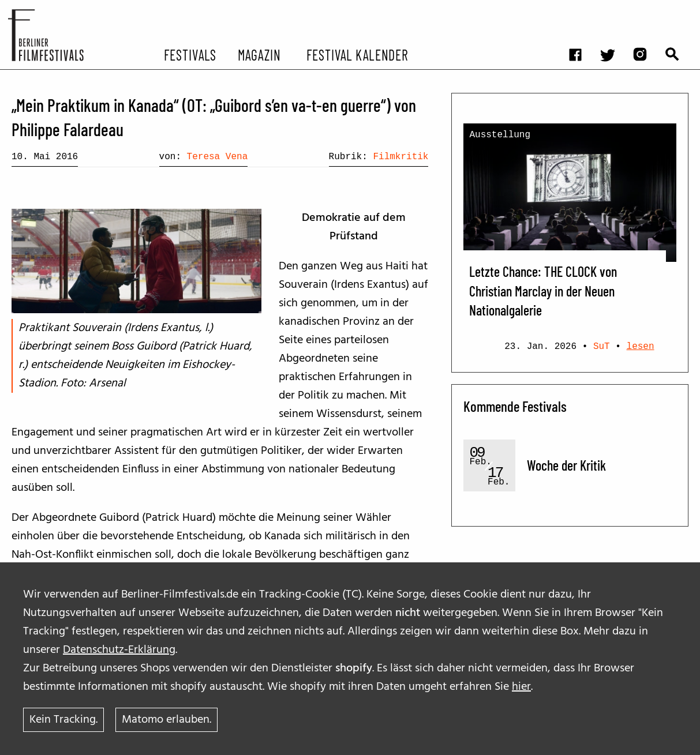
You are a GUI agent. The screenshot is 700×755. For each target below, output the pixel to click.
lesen (641, 347)
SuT (602, 347)
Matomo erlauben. (166, 720)
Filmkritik (400, 157)
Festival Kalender (358, 54)
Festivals (190, 54)
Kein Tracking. (63, 720)
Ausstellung (500, 135)
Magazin (259, 54)
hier (521, 687)
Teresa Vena (218, 157)
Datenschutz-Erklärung (119, 650)
